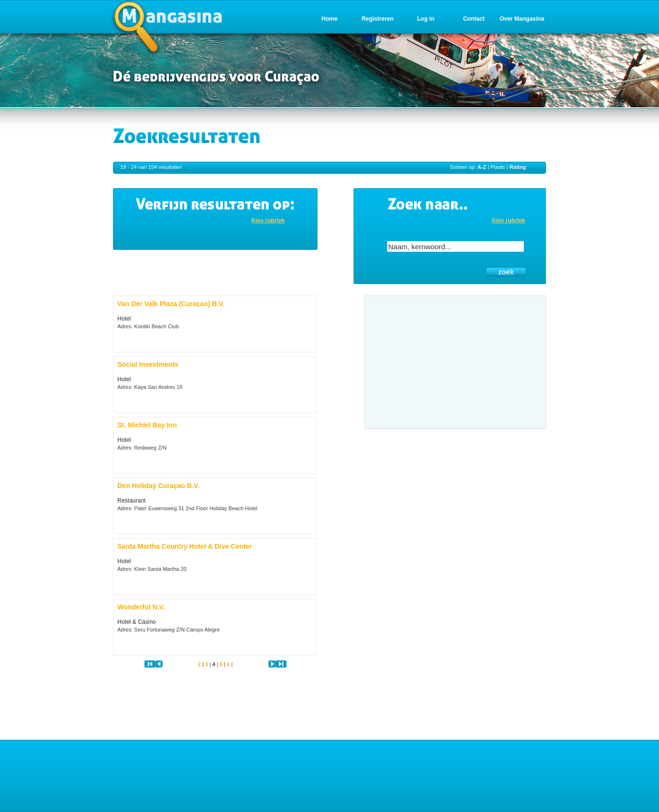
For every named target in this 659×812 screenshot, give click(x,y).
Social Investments (148, 364)
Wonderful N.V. (141, 607)
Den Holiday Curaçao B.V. (158, 486)
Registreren (378, 19)
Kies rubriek (268, 220)
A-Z (482, 167)
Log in (426, 19)
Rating (518, 167)
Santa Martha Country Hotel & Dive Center (185, 546)
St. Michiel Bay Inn (147, 425)
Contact (474, 19)
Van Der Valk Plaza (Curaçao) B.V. (171, 304)
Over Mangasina (522, 19)
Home (329, 19)
